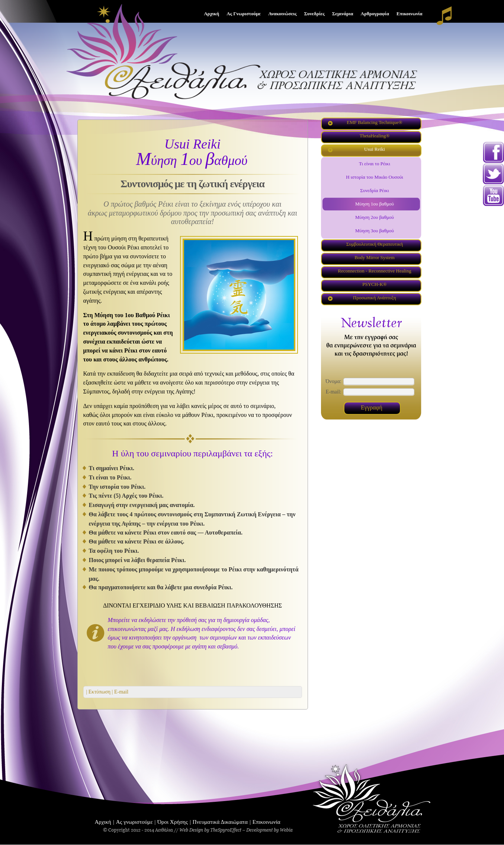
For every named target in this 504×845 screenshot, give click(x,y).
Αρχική (103, 822)
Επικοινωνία (267, 822)
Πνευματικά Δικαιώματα (220, 822)
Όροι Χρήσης (173, 822)
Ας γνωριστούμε (134, 822)
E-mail (121, 692)
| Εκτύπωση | (100, 692)
